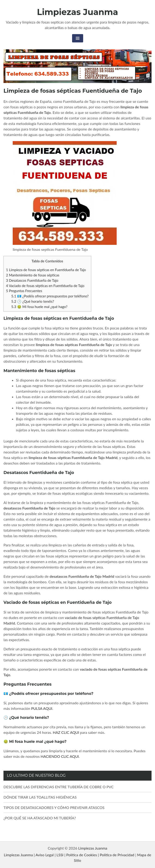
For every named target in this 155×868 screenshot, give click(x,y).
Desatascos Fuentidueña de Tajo (32, 280)
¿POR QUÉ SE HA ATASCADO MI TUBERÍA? (40, 818)
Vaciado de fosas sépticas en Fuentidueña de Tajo (45, 286)
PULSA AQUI (42, 708)
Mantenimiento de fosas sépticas (33, 275)
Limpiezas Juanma (77, 12)
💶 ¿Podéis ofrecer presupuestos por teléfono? (50, 296)
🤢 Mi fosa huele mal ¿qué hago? (39, 307)
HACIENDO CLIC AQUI (60, 756)
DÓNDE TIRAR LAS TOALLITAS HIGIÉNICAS (40, 797)
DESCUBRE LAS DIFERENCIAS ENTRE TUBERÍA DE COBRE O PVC (59, 787)
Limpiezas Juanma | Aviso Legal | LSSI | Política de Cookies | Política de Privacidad (69, 855)
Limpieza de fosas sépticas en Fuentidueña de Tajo (46, 270)
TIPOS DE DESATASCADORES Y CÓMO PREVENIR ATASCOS (54, 807)
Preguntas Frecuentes (24, 291)
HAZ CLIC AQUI (66, 732)
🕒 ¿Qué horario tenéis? (33, 301)
